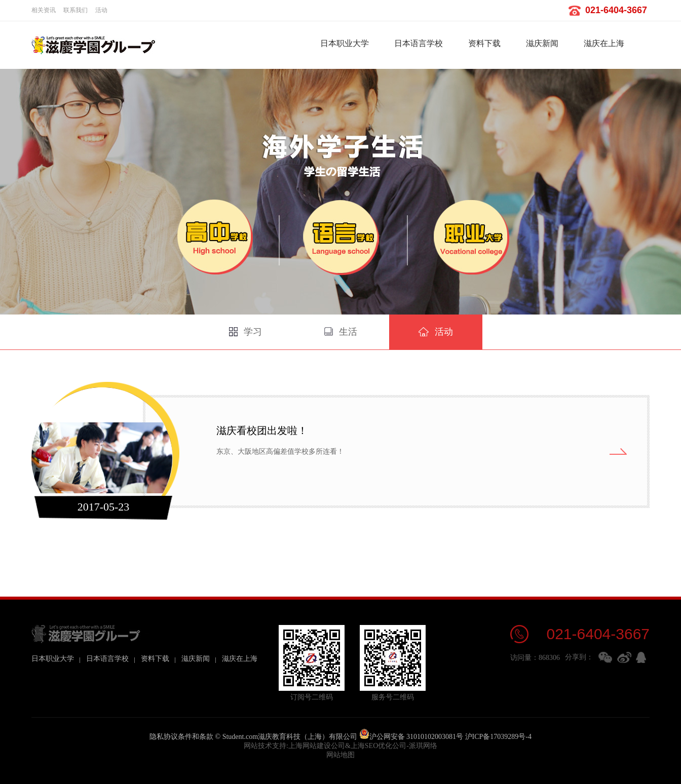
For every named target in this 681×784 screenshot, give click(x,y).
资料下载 (484, 43)
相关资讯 (44, 10)
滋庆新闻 (542, 43)
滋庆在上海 (604, 43)
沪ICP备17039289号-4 (498, 737)
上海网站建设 (310, 746)
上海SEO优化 (371, 746)
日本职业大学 (345, 43)
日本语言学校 (419, 43)
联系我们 (75, 10)
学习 (245, 332)
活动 (101, 10)
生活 (341, 332)
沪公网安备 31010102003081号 (411, 737)
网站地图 (340, 755)
